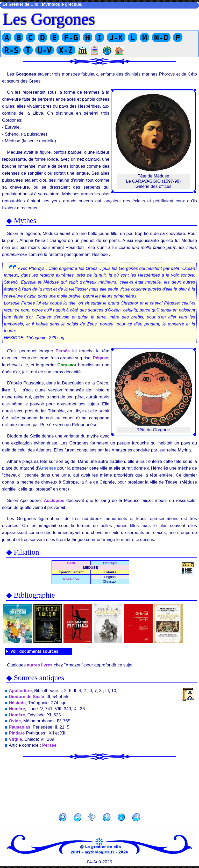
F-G (71, 37)
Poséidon (71, 579)
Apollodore (20, 691)
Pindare (17, 733)
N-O (161, 37)
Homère (17, 709)
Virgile (15, 739)
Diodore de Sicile (26, 697)
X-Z (66, 50)
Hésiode (17, 703)
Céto (71, 563)
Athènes (47, 468)
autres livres (40, 665)
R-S (11, 50)
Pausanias (20, 727)
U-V (45, 50)
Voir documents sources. (35, 651)
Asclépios (54, 500)
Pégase (101, 358)
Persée (63, 351)
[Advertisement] (99, 785)
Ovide (15, 721)
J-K (116, 37)
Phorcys (110, 563)
